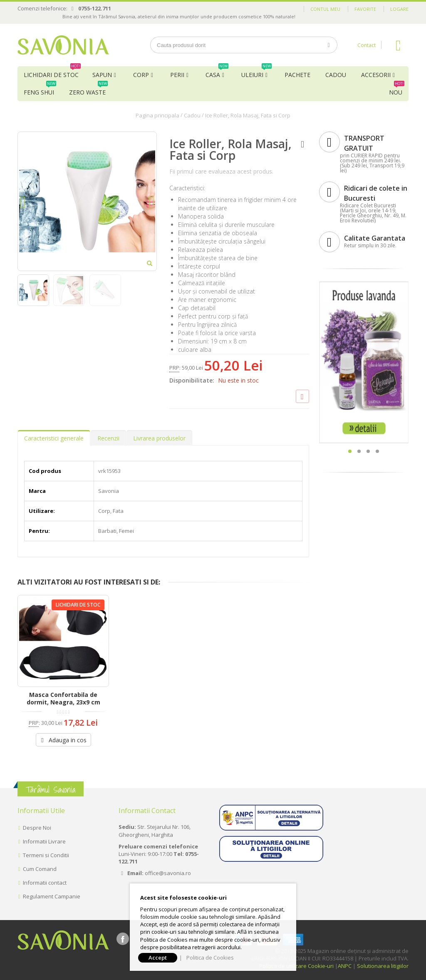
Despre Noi (37, 828)
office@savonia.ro (168, 873)
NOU (397, 90)
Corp (141, 75)
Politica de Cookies (210, 958)
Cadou (336, 75)
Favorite (365, 9)
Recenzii (108, 438)
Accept (158, 958)
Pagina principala (157, 115)
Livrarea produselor (159, 438)
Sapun (102, 75)
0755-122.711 (95, 8)
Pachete (297, 75)
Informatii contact (45, 883)
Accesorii (376, 75)
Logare (399, 9)
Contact (367, 45)
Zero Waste (88, 90)
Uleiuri (256, 72)
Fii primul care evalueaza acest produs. (221, 171)
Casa (217, 72)
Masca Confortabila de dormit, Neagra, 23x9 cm (63, 699)
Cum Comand (40, 869)
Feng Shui (40, 90)
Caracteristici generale (54, 438)
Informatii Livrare (44, 841)
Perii (177, 75)
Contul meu (325, 9)
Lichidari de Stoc (52, 72)
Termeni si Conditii (46, 855)
